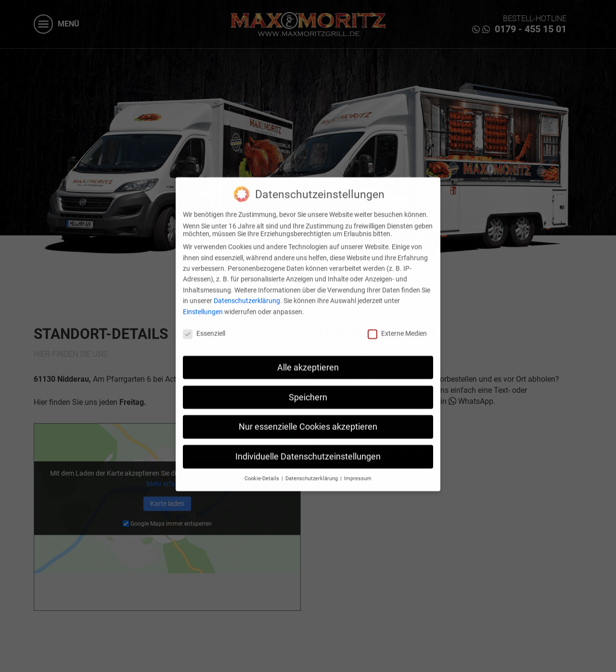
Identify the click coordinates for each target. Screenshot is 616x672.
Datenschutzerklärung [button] (312, 471)
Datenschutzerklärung (247, 293)
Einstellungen (203, 304)
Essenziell (204, 326)
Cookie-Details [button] (263, 471)
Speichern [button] (308, 390)
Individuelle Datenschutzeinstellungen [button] (308, 449)
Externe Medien (397, 326)
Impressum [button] (358, 471)
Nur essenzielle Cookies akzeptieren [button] (308, 420)
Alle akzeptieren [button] (308, 360)
